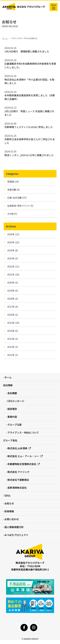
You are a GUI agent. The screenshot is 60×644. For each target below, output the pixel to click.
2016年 (13, 315)
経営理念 (12, 409)
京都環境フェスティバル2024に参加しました (29, 127)
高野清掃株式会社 (17, 488)
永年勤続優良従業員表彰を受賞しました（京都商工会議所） (30, 97)
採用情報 (9, 511)
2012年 (13, 347)
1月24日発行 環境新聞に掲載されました (27, 51)
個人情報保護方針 (14, 527)
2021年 (13, 274)
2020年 (13, 282)
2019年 (13, 290)
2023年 (13, 258)
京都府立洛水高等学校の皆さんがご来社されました (30, 141)
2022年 (13, 266)
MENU (54, 7)
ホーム (5, 38)
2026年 (13, 234)
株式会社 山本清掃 (19, 448)
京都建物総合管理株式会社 (24, 464)
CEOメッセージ (16, 401)
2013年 (13, 339)
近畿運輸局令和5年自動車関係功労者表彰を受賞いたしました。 (30, 65)
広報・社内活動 (17, 198)
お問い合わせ (12, 519)
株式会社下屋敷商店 (18, 480)
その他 (12, 214)
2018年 (13, 299)
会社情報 (8, 385)
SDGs (8, 496)
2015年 (13, 323)
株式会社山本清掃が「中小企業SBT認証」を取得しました (29, 81)
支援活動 (14, 190)
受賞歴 (13, 181)
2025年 (13, 242)
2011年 (13, 355)
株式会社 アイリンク (18, 472)
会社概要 (12, 393)
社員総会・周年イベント (20, 206)
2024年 (13, 250)
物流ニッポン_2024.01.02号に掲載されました (29, 155)
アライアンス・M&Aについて (23, 432)
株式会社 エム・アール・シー (25, 456)
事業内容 (12, 417)
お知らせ (9, 503)
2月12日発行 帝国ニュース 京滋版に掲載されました (30, 113)
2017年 (13, 307)
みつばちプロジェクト (16, 535)
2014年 (13, 331)
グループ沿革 (14, 425)
